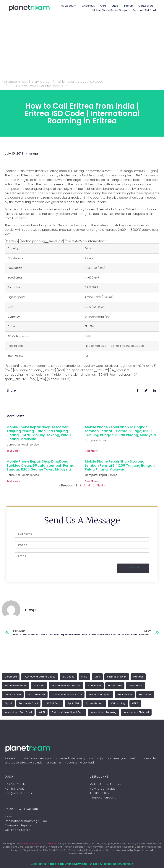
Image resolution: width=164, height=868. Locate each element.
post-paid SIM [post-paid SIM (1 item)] (13, 694)
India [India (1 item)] (84, 677)
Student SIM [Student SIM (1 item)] (94, 686)
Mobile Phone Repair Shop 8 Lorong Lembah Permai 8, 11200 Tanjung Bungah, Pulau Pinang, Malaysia (120, 465)
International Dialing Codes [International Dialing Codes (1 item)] (40, 677)
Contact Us (146, 6)
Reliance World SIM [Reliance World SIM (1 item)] (15, 686)
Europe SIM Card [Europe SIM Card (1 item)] (28, 703)
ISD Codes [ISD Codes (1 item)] (68, 677)
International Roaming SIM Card (40, 843)
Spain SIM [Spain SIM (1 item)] (73, 703)
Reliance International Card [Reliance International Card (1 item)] (68, 712)
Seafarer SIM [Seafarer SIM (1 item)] (125, 694)
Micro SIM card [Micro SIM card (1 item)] (36, 694)
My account (69, 6)
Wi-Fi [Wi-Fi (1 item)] (42, 712)
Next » (101, 485)
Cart (103, 6)
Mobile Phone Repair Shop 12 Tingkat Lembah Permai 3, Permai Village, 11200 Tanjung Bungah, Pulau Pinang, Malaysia (120, 431)
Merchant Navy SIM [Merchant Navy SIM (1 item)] (100, 694)
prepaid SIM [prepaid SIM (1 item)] (136, 686)
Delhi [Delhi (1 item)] (97, 677)
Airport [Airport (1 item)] (8, 703)
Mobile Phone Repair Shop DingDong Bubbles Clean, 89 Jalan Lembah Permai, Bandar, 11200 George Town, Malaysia (41, 465)
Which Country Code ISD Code (80, 82)
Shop (115, 6)
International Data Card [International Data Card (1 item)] (18, 712)
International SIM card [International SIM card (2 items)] (136, 712)
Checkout (88, 6)
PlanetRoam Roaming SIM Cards (25, 82)
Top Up (128, 6)
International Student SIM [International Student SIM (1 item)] (66, 686)
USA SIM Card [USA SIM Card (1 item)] (53, 703)
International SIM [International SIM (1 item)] (117, 677)
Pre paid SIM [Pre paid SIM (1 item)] (115, 686)
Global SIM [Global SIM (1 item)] (11, 677)
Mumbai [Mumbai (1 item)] (138, 677)
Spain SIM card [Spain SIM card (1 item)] (95, 703)
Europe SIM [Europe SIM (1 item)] (145, 694)
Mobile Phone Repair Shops (110, 10)
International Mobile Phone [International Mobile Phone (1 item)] (67, 694)
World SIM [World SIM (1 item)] (39, 686)
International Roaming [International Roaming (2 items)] (104, 712)
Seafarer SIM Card (144, 10)
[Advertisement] (82, 50)
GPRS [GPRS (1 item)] (135, 703)
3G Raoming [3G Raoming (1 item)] (118, 703)
